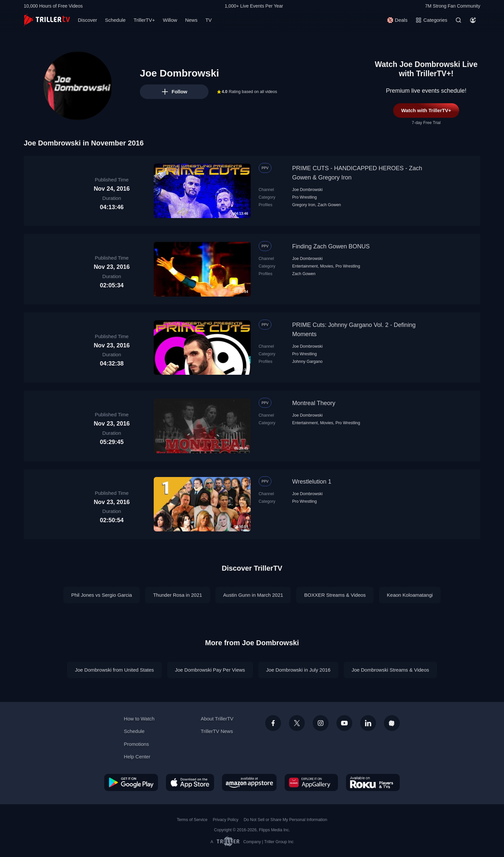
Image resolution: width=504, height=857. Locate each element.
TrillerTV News (217, 731)
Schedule (115, 20)
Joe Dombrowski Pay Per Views (210, 670)
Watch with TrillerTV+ (426, 110)
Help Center (137, 757)
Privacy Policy (226, 820)
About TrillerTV (217, 719)
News (191, 20)
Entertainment (305, 266)
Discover (87, 20)
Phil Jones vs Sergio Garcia (102, 595)
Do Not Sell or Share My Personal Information (285, 820)
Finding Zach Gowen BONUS (331, 246)
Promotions (137, 744)
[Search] (458, 20)
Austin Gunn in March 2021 (253, 595)
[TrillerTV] (47, 20)
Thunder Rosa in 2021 (177, 595)
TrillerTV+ (144, 20)
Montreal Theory (314, 403)
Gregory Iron (304, 205)
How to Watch (139, 719)
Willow (170, 20)
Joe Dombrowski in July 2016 (298, 670)
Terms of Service (192, 820)
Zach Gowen (329, 205)
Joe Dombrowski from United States (114, 670)
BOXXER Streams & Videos (335, 595)
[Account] (473, 20)
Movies (327, 266)
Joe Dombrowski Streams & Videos (390, 670)
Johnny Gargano (307, 362)
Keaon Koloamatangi (410, 595)
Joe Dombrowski (307, 190)
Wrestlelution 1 (312, 482)
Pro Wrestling (305, 197)
